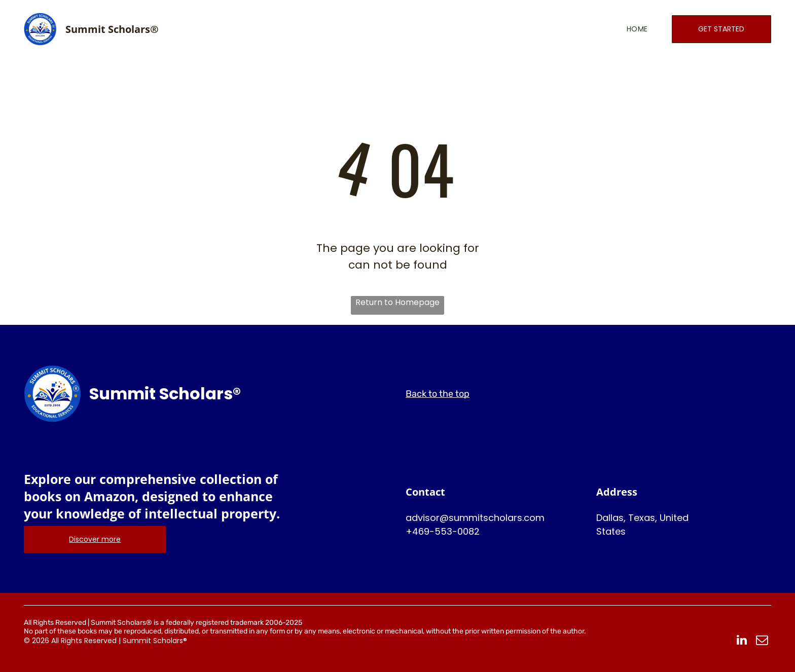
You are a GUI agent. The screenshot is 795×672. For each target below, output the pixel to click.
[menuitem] (622, 29)
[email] (762, 641)
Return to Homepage (397, 302)
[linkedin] (742, 641)
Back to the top (438, 394)
